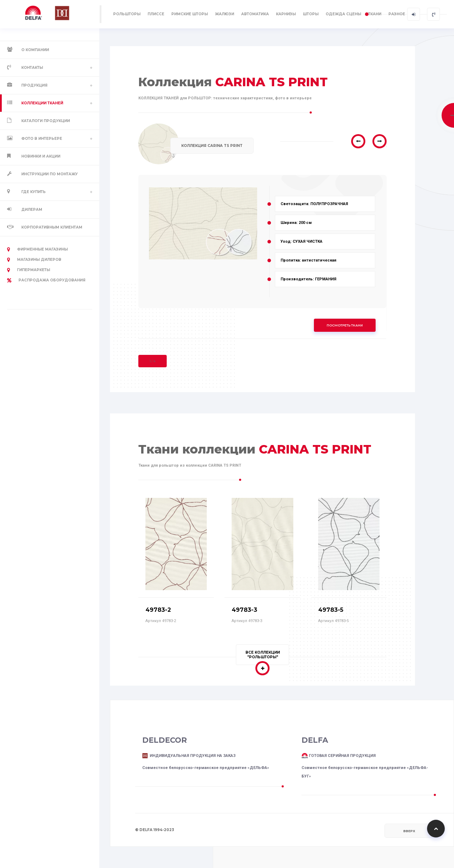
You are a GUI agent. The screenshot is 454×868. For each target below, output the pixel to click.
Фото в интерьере (42, 139)
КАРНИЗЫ (286, 14)
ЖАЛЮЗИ (225, 14)
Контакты (32, 68)
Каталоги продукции (46, 121)
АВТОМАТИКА (255, 14)
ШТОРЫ (311, 14)
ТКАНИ (375, 14)
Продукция (34, 85)
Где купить (34, 192)
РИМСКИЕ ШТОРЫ (190, 14)
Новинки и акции (41, 156)
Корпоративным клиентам (52, 227)
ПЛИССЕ (156, 14)
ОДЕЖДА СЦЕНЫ (343, 14)
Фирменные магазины (37, 249)
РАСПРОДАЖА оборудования (46, 280)
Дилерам (32, 210)
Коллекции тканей (42, 103)
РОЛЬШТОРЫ (127, 14)
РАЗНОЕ (397, 14)
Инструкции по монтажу (49, 174)
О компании (35, 50)
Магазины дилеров (34, 260)
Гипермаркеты (29, 270)
